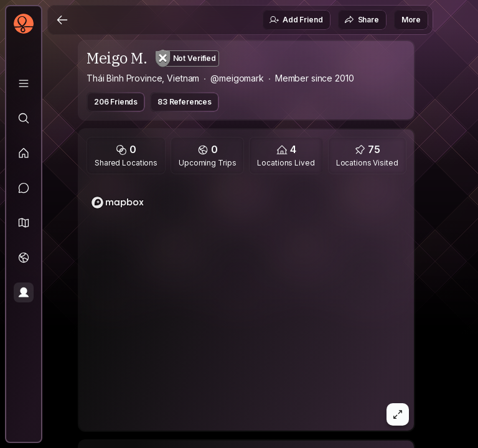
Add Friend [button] (296, 20)
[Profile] (24, 292)
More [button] (411, 20)
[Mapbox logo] (118, 203)
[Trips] (24, 258)
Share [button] (362, 20)
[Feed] (24, 153)
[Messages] (24, 188)
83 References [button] (185, 102)
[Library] (24, 83)
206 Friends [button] (116, 102)
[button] (24, 223)
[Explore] (24, 118)
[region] (246, 306)
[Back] (62, 20)
